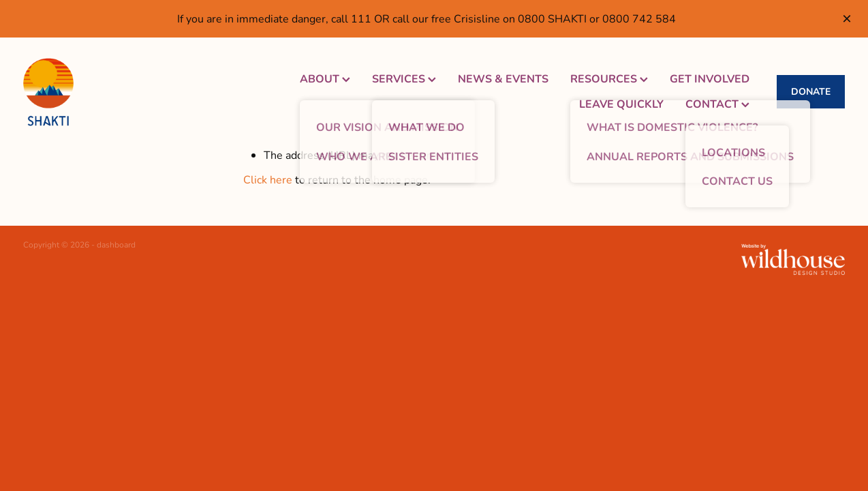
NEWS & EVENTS (503, 78)
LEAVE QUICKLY (621, 103)
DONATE (811, 91)
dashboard (116, 244)
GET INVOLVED (710, 78)
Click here (268, 179)
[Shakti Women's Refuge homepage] (105, 92)
